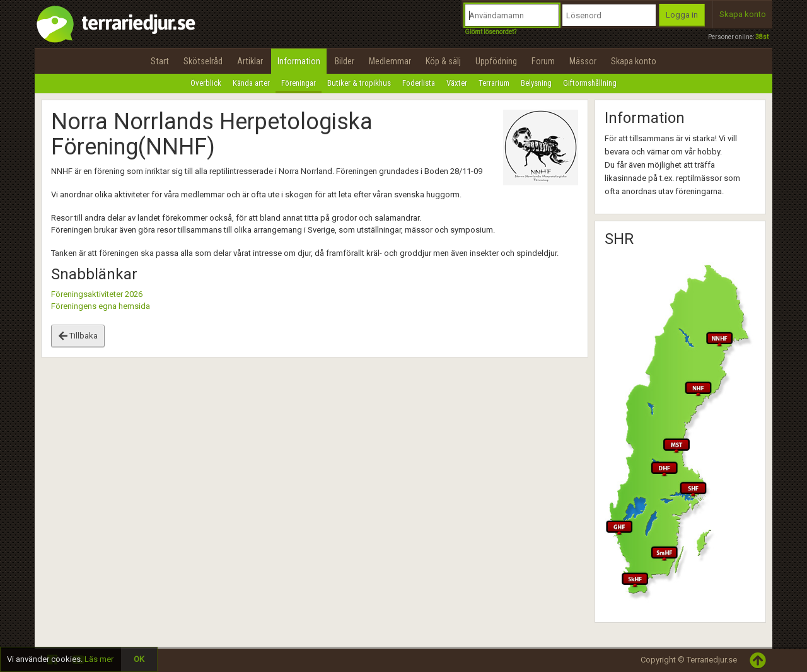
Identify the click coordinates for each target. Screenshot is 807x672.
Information (299, 61)
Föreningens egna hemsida (101, 306)
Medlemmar (390, 61)
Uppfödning (496, 61)
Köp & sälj (443, 61)
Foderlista (419, 83)
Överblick (206, 83)
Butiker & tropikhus (359, 83)
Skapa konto (743, 14)
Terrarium (494, 83)
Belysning (536, 83)
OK (139, 659)
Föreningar (299, 83)
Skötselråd (203, 61)
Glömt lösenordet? (491, 32)
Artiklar (250, 61)
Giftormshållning (590, 83)
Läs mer (99, 659)
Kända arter (251, 83)
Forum (543, 61)
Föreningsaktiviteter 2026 (97, 294)
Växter (457, 83)
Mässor (583, 61)
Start (160, 61)
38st (762, 37)
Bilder (345, 61)
